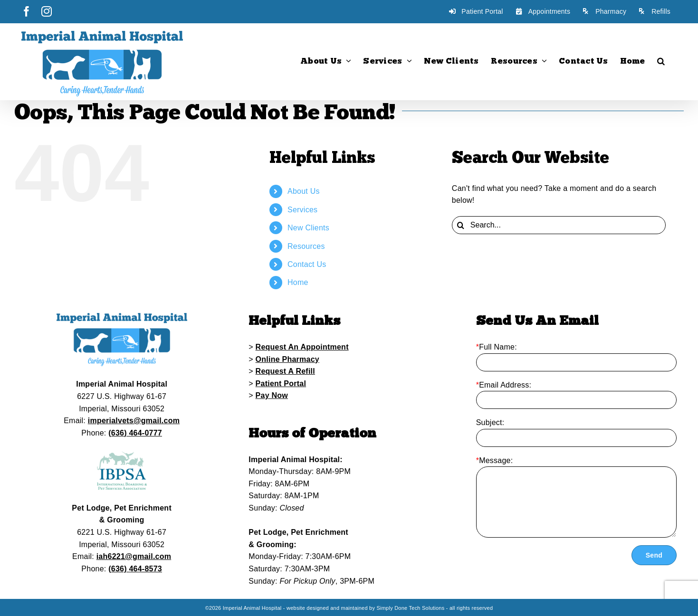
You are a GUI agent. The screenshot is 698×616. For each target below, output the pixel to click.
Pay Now (272, 395)
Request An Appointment (302, 347)
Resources (306, 246)
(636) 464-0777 (135, 433)
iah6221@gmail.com (134, 556)
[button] (661, 61)
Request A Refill (285, 371)
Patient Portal (281, 384)
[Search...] (559, 225)
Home (298, 282)
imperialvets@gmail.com (134, 421)
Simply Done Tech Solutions (410, 608)
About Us (304, 191)
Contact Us (307, 264)
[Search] (461, 225)
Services (302, 210)
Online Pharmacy (287, 359)
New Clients (308, 228)
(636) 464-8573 (135, 569)
